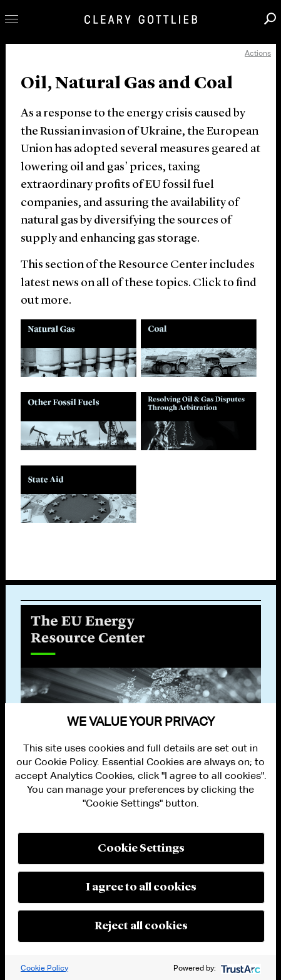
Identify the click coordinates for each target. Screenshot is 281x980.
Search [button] (270, 18)
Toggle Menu (12, 19)
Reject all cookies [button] (141, 926)
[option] (141, 669)
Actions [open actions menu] (258, 53)
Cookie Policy (44, 968)
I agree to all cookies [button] (141, 887)
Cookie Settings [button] (141, 848)
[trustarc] (239, 968)
